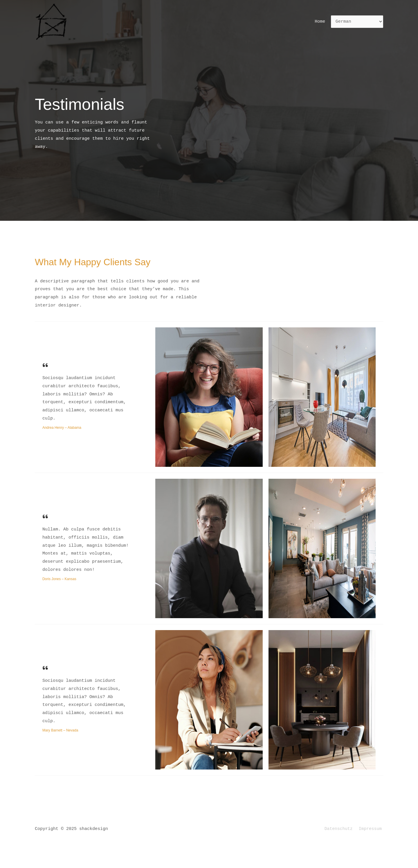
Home (321, 22)
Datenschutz (341, 829)
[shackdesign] (52, 22)
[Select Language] (357, 22)
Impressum (371, 829)
